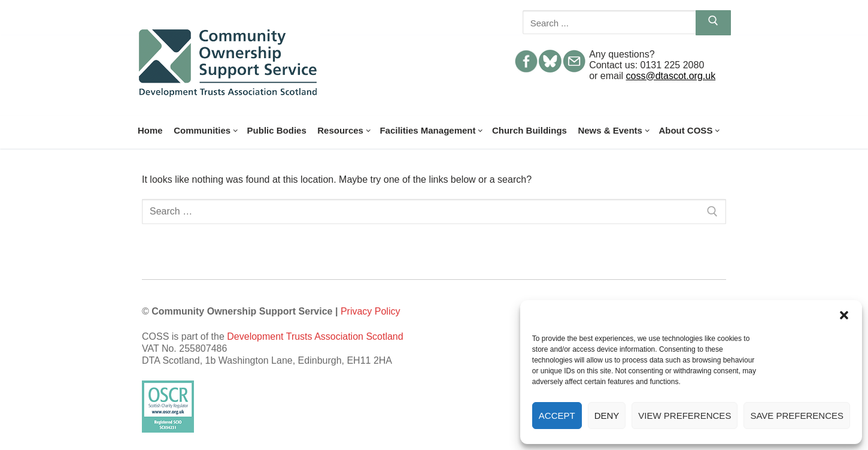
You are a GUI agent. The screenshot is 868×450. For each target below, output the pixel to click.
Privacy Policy (371, 311)
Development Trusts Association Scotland (315, 336)
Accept (557, 416)
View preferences (685, 416)
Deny (607, 416)
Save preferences (797, 416)
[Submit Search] (713, 23)
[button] (844, 315)
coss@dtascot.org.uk (671, 76)
